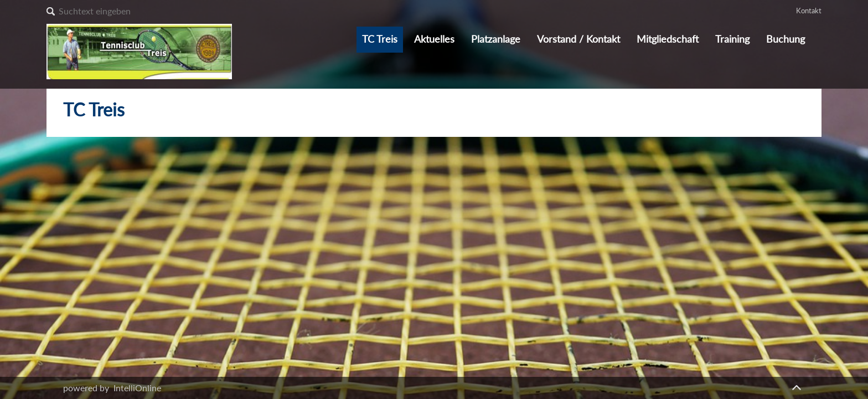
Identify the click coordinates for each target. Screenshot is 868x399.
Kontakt (809, 11)
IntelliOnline (137, 388)
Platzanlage (496, 39)
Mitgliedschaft (668, 39)
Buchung (786, 39)
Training (732, 39)
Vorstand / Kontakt (578, 39)
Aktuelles (434, 39)
